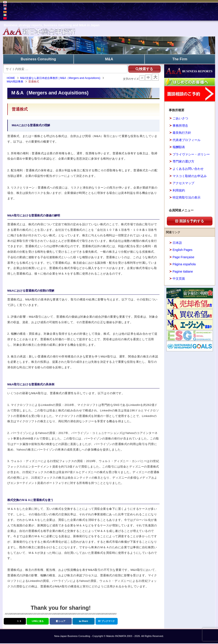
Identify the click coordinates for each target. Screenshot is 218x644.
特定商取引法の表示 (187, 197)
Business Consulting (38, 59)
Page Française (183, 256)
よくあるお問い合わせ (188, 168)
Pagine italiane (183, 271)
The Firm (180, 59)
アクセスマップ (183, 182)
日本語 (177, 242)
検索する (141, 68)
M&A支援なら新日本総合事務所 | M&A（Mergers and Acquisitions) (62, 78)
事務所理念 (180, 125)
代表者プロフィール (187, 139)
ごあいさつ (180, 118)
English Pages (183, 249)
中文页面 (179, 278)
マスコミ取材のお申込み (190, 175)
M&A (109, 59)
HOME (13, 78)
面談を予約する (190, 220)
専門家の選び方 (183, 161)
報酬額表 (179, 147)
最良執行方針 (182, 132)
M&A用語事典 (17, 82)
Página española (184, 264)
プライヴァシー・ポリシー (191, 154)
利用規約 (179, 190)
